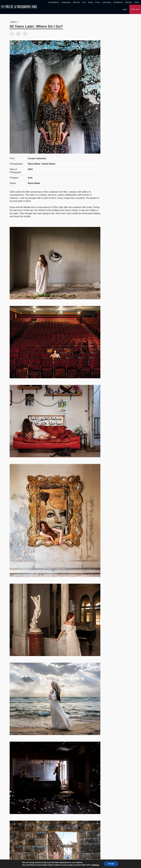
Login (125, 9)
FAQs (137, 2)
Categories (66, 2)
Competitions (53, 2)
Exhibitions (118, 2)
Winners (76, 2)
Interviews (107, 2)
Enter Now (135, 9)
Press (98, 2)
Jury (84, 2)
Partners (129, 2)
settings (95, 865)
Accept (111, 864)
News (91, 2)
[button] (12, 34)
